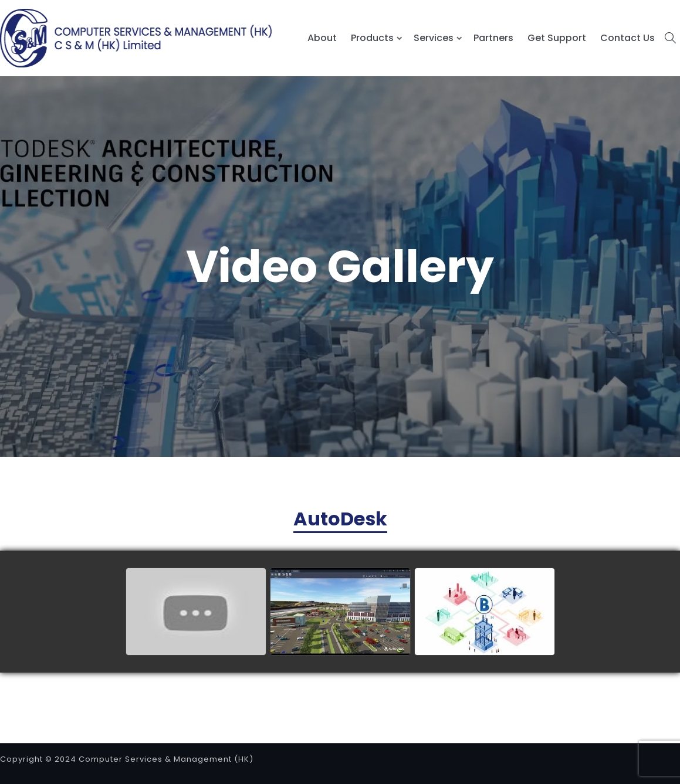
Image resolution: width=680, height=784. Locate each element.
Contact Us (627, 38)
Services (434, 38)
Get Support (557, 38)
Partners (493, 38)
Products (372, 38)
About (322, 38)
